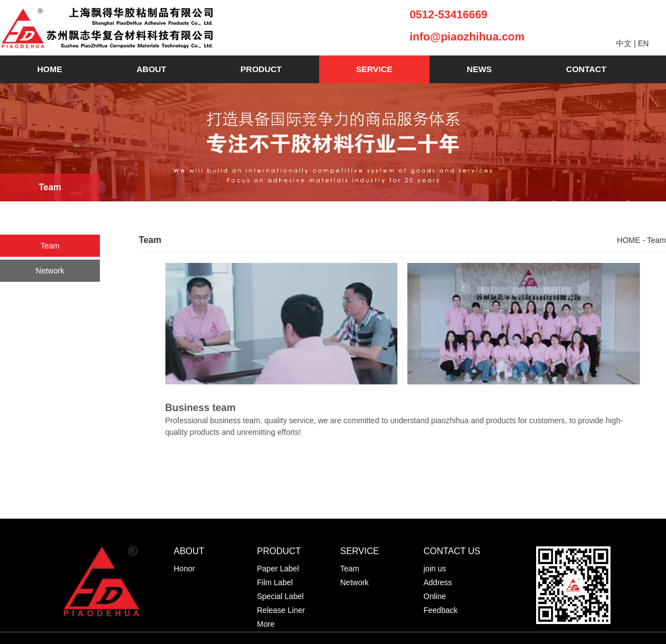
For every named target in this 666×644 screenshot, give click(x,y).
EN (643, 43)
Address (438, 582)
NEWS (479, 69)
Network (50, 271)
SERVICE (375, 69)
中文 (624, 43)
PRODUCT (261, 69)
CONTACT (586, 69)
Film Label (275, 582)
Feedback (440, 610)
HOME (50, 69)
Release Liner (281, 610)
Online (435, 596)
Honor (184, 569)
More (266, 624)
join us (435, 569)
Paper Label (278, 569)
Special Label (280, 596)
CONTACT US (452, 551)
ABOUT (151, 69)
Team (50, 246)
